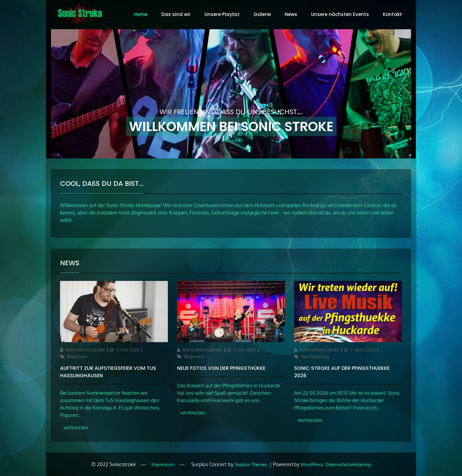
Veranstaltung (315, 356)
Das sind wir (176, 14)
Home (141, 14)
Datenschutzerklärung (348, 464)
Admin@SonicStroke (85, 350)
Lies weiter (231, 141)
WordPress (312, 464)
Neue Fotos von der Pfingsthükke (221, 368)
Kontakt (392, 14)
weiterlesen (76, 428)
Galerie (262, 14)
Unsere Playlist (222, 14)
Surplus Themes (251, 464)
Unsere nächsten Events (340, 14)
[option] (231, 94)
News (291, 14)
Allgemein (77, 356)
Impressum (163, 464)
